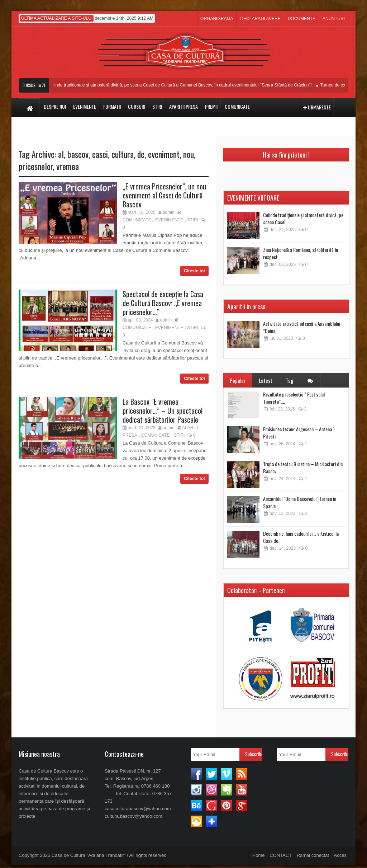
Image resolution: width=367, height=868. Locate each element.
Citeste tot (194, 271)
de (141, 154)
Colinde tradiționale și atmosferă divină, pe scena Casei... (303, 218)
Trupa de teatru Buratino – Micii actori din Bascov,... (303, 467)
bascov (78, 154)
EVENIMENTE (169, 220)
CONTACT (281, 855)
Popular (238, 380)
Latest (266, 380)
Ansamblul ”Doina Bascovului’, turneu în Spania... (300, 502)
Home (259, 855)
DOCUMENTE (302, 19)
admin (169, 212)
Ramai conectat (313, 855)
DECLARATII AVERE (260, 19)
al (61, 154)
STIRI (193, 220)
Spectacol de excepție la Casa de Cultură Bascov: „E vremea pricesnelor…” (163, 303)
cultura (123, 154)
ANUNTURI (334, 19)
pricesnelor (36, 166)
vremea (68, 166)
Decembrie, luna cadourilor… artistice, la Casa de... (301, 537)
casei (100, 154)
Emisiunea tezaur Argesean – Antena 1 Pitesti (299, 433)
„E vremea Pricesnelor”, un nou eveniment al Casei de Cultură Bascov (164, 195)
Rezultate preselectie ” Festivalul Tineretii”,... (294, 398)
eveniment (164, 154)
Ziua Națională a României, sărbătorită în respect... (301, 253)
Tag (290, 380)
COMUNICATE (137, 220)
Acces (340, 855)
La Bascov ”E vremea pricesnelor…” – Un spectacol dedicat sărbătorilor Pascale (163, 410)
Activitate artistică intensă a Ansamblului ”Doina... (302, 327)
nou (189, 154)
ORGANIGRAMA (217, 19)
